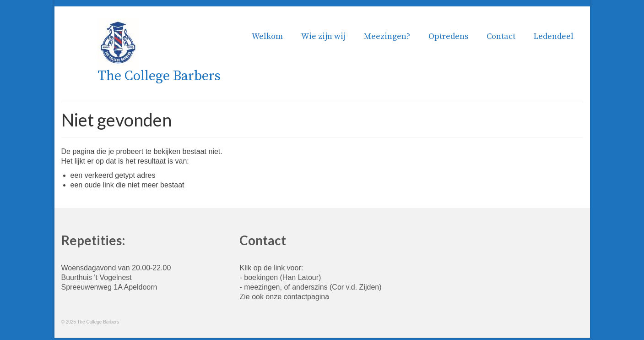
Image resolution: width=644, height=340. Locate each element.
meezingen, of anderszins (286, 287)
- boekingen (259, 277)
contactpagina (307, 297)
